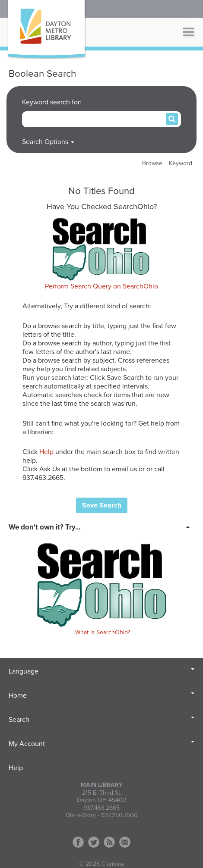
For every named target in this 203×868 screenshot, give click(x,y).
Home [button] (101, 696)
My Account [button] (101, 744)
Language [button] (101, 671)
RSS (109, 842)
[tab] (101, 526)
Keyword (181, 163)
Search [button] (101, 720)
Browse (152, 163)
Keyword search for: (53, 102)
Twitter (94, 842)
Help (46, 452)
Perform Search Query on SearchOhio (101, 286)
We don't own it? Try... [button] (44, 527)
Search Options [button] (48, 142)
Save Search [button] (102, 505)
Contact (125, 842)
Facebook (78, 842)
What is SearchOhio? (103, 632)
